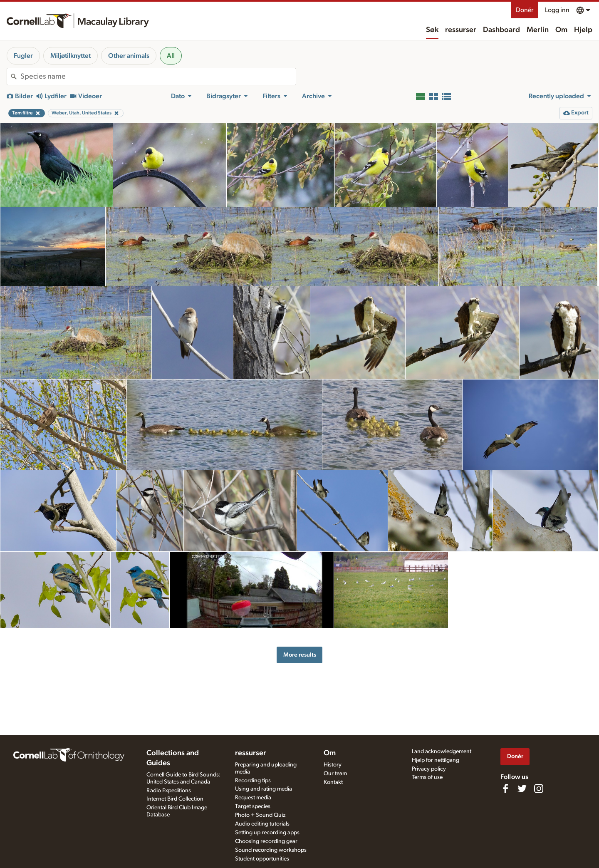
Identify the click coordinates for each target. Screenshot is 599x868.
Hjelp (583, 30)
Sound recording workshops (271, 850)
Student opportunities (262, 859)
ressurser (461, 30)
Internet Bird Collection (175, 799)
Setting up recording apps (267, 833)
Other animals (129, 56)
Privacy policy (429, 769)
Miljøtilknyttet (71, 56)
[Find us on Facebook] (505, 789)
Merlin (538, 30)
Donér (525, 10)
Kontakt (333, 782)
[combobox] (158, 77)
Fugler (23, 56)
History (333, 765)
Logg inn (557, 10)
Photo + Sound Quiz (260, 815)
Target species (253, 806)
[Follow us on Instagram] (539, 789)
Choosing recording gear (266, 841)
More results (300, 655)
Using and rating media (264, 789)
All (171, 56)
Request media (253, 798)
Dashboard (501, 30)
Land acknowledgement (442, 751)
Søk (432, 30)
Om (561, 30)
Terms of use (427, 777)
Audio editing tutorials (262, 824)
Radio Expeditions (169, 791)
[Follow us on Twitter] (522, 789)
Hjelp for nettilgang (436, 760)
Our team (335, 774)
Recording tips (253, 781)
